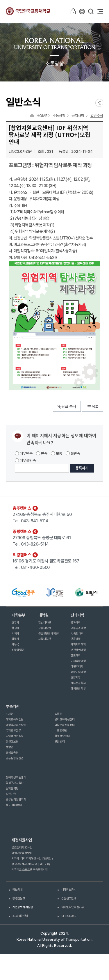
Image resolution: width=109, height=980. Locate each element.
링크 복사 (67, 406)
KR (82, 11)
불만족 (73, 453)
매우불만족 (25, 460)
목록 (92, 406)
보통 (57, 453)
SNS (99, 103)
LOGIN (73, 11)
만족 (42, 453)
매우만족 (24, 453)
